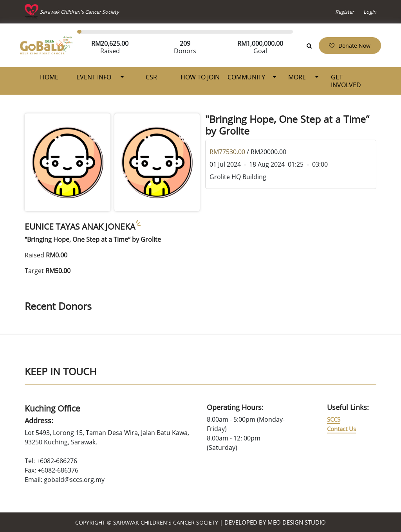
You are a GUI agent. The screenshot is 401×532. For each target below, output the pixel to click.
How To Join (200, 77)
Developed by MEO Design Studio (275, 522)
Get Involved (346, 81)
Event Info (95, 77)
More (298, 77)
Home (49, 77)
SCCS (334, 419)
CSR (151, 77)
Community (246, 77)
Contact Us (341, 429)
